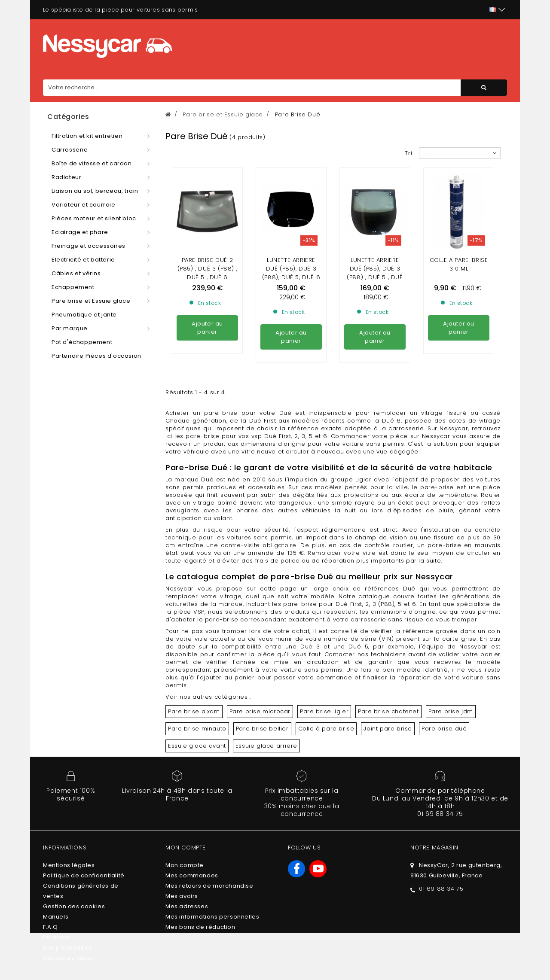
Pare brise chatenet (388, 711)
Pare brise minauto (197, 729)
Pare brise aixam (194, 711)
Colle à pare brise (326, 729)
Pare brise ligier (324, 711)
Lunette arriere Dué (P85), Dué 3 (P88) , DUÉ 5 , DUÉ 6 (375, 273)
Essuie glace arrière (266, 746)
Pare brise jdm (451, 711)
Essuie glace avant (197, 746)
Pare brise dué (444, 729)
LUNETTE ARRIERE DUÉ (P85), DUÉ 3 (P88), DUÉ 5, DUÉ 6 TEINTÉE (291, 273)
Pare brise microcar (260, 711)
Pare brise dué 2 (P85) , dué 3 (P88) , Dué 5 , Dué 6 (208, 269)
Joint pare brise (388, 729)
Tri (409, 153)
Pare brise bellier (262, 729)
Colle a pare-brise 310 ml (459, 264)
